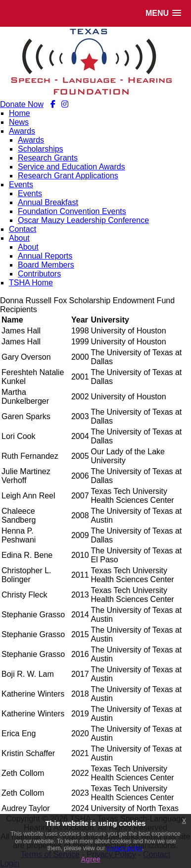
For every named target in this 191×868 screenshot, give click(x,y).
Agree (91, 859)
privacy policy (124, 848)
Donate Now (22, 104)
